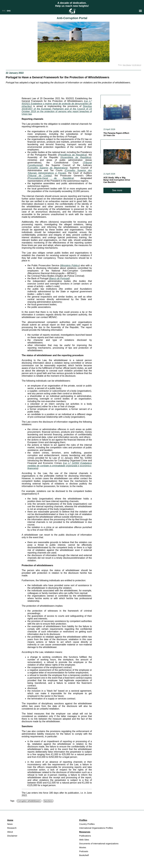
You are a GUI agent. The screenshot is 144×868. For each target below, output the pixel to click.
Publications (85, 836)
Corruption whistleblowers (29, 801)
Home (10, 820)
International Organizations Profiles (96, 828)
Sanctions (48, 801)
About (10, 832)
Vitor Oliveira (127, 65)
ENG (9, 11)
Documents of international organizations (99, 844)
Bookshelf (84, 855)
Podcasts (84, 851)
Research (12, 828)
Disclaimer (12, 836)
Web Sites (84, 840)
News (10, 824)
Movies (83, 847)
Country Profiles (87, 824)
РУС (4, 11)
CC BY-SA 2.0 (137, 65)
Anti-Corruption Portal (72, 18)
